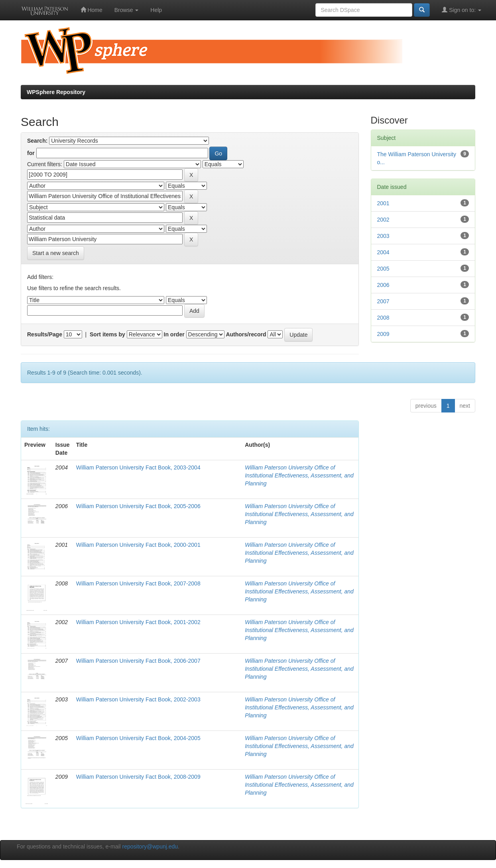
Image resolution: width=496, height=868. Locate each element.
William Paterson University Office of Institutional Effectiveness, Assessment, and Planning (299, 475)
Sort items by (107, 334)
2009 (383, 334)
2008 (383, 318)
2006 (383, 285)
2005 (383, 269)
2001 (383, 203)
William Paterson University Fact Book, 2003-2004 (138, 467)
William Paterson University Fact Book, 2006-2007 (138, 661)
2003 (383, 236)
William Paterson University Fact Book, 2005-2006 (138, 506)
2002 (383, 220)
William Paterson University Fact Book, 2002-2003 (138, 699)
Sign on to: (462, 10)
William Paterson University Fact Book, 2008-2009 (138, 777)
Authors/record (246, 334)
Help (156, 10)
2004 (383, 252)
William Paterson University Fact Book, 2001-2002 (138, 622)
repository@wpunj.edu (150, 846)
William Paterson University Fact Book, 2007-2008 (138, 583)
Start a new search (56, 253)
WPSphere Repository (56, 92)
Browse (127, 10)
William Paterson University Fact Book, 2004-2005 (138, 738)
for (31, 153)
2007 (383, 301)
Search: (37, 141)
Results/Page (45, 334)
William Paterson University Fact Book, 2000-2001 (138, 545)
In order (174, 334)
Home (92, 10)
